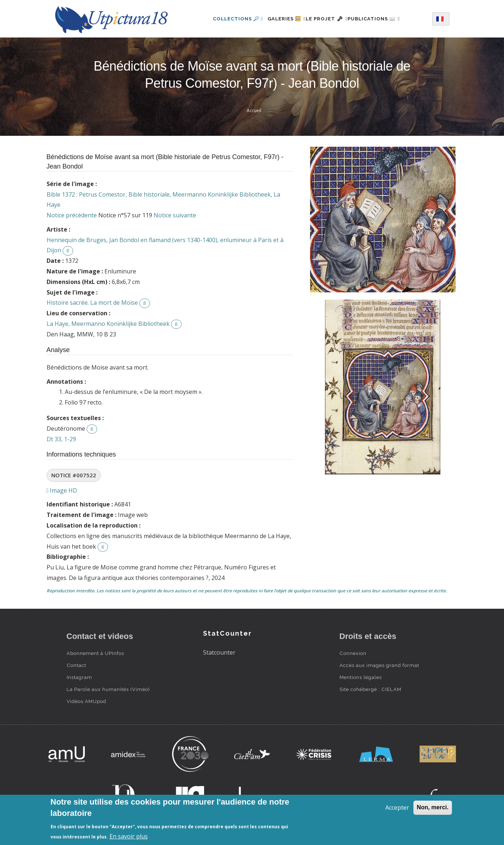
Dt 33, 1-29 (61, 439)
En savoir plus (129, 836)
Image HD (62, 490)
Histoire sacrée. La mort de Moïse (92, 303)
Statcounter (219, 652)
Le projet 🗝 (327, 19)
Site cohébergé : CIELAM (370, 689)
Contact (76, 665)
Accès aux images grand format (379, 665)
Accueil (254, 110)
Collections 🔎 (225, 19)
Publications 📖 (382, 19)
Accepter (397, 808)
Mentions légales (361, 677)
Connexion (353, 653)
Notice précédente (72, 215)
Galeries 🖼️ (278, 19)
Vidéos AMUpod (86, 701)
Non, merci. (432, 807)
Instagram (79, 677)
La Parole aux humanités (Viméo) (108, 689)
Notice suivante (175, 215)
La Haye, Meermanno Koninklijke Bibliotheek (108, 324)
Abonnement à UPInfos (95, 653)
